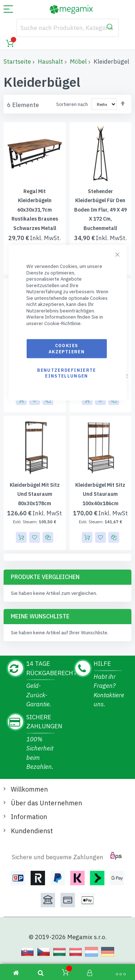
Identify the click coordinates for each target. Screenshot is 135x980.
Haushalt (50, 61)
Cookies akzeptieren (67, 348)
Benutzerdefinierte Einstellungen (66, 373)
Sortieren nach (72, 104)
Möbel (78, 61)
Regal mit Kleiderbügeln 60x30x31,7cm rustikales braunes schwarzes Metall (35, 210)
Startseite (17, 61)
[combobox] (68, 28)
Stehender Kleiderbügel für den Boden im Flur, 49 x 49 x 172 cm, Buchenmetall (100, 210)
